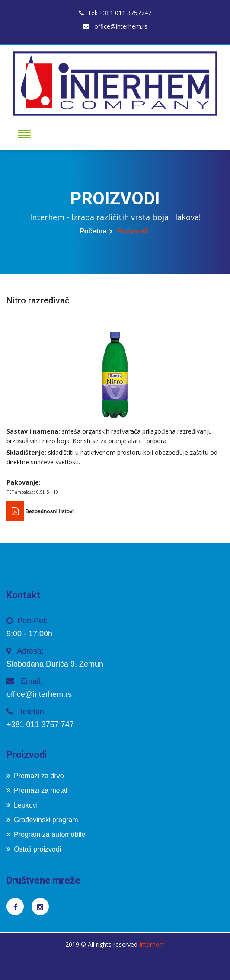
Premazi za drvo (35, 776)
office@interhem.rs (115, 26)
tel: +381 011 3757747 (115, 13)
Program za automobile (46, 835)
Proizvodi (133, 231)
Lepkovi (22, 805)
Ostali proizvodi (34, 849)
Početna (93, 231)
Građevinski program (42, 820)
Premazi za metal (37, 790)
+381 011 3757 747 (40, 725)
